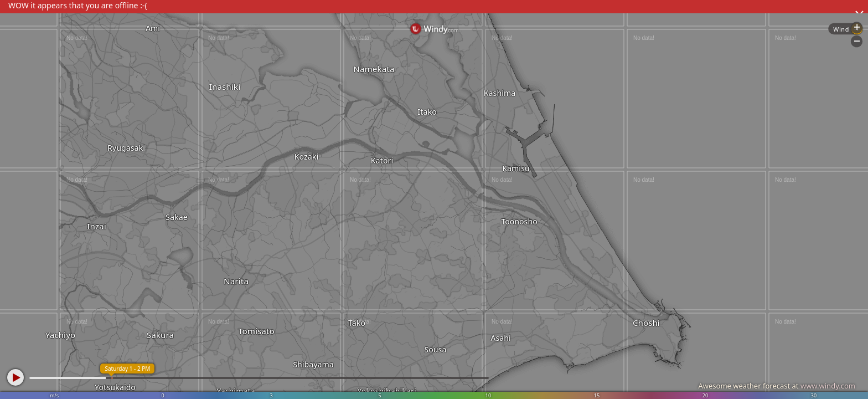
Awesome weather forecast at (777, 386)
